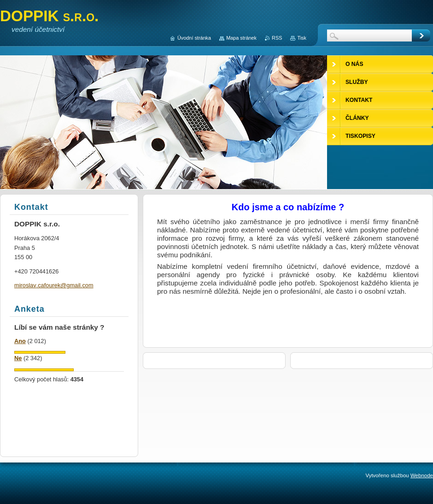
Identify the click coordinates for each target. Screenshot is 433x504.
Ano (20, 341)
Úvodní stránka (194, 38)
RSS (277, 38)
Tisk (302, 38)
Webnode (422, 475)
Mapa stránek (241, 38)
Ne (18, 358)
